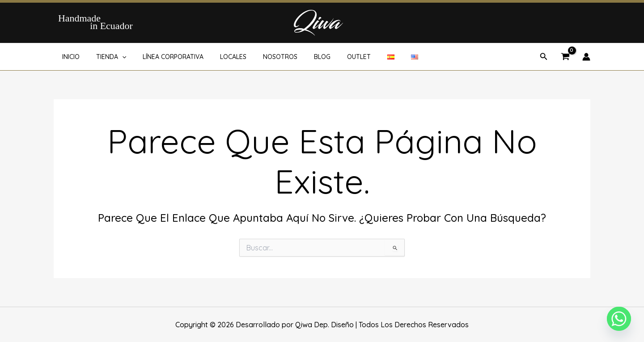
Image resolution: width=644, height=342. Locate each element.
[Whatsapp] (619, 319)
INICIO (69, 57)
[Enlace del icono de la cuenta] (586, 57)
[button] (116, 57)
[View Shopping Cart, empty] (565, 57)
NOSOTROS (262, 57)
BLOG (300, 57)
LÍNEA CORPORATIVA (163, 57)
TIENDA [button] (105, 57)
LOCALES (219, 57)
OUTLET (333, 57)
